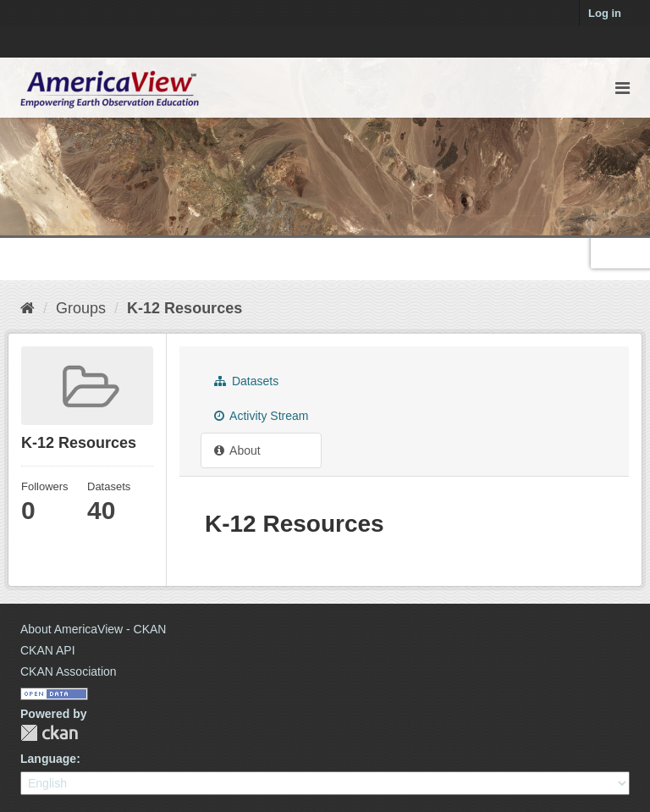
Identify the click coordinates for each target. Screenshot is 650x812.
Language (48, 759)
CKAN (49, 733)
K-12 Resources (185, 308)
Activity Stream (261, 416)
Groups (81, 308)
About (237, 450)
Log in (605, 13)
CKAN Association (69, 671)
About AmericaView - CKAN (93, 629)
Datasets (246, 381)
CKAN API (48, 650)
